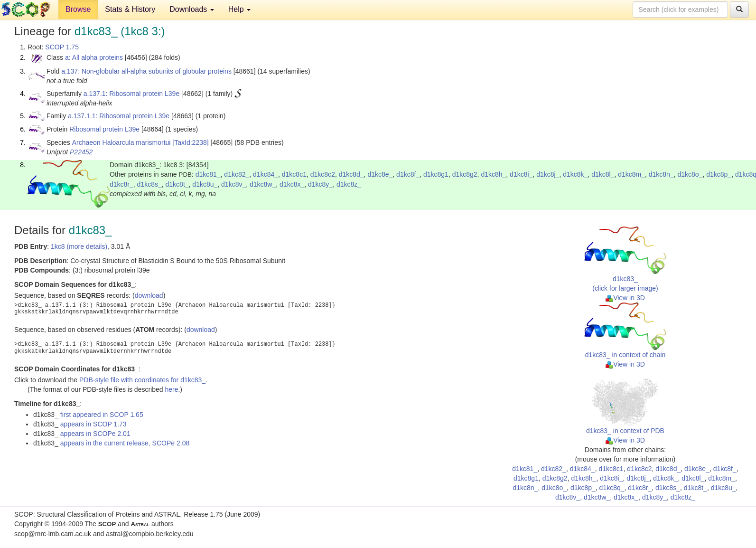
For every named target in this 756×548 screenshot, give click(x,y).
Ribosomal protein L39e (104, 129)
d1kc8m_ (631, 174)
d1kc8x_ (292, 184)
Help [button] (239, 9)
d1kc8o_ (690, 174)
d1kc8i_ (521, 174)
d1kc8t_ (177, 184)
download (149, 295)
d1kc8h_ (493, 174)
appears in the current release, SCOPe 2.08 (125, 443)
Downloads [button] (192, 9)
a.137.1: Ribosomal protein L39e (131, 94)
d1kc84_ (266, 174)
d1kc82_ (237, 174)
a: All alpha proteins (94, 57)
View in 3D (625, 298)
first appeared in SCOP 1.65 (102, 415)
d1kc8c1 (294, 174)
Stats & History (130, 9)
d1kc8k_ (575, 174)
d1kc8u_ (205, 184)
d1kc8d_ (351, 174)
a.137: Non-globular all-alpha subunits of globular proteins (146, 71)
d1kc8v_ (233, 184)
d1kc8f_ (408, 174)
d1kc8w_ (263, 184)
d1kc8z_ (349, 184)
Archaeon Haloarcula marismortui (121, 142)
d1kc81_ (208, 174)
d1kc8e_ (380, 174)
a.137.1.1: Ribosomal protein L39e (119, 116)
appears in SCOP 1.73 (93, 424)
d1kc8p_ (719, 174)
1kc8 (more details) (79, 246)
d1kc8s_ (149, 184)
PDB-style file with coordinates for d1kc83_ (142, 380)
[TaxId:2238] (190, 142)
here (171, 389)
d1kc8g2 (465, 174)
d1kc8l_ (603, 174)
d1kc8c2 (323, 174)
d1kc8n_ (661, 174)
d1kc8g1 (436, 174)
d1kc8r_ (121, 184)
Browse (78, 9)
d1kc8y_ (320, 184)
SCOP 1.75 (62, 47)
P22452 (81, 152)
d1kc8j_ (548, 174)
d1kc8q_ (612, 488)
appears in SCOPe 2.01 (95, 434)
